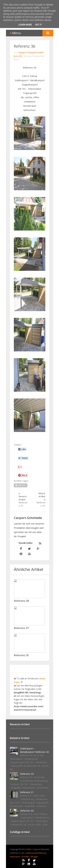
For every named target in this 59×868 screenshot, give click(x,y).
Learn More (25, 25)
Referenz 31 (27, 792)
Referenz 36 (25, 46)
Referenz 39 (27, 774)
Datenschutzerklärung (36, 853)
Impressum (15, 857)
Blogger (34, 857)
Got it (38, 25)
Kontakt (26, 857)
